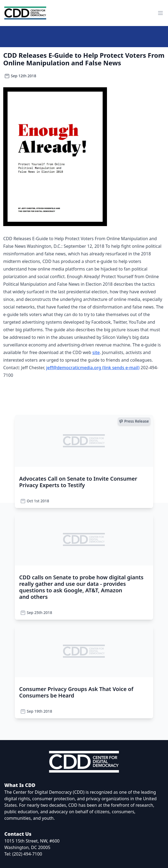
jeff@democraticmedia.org (93, 368)
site (96, 352)
